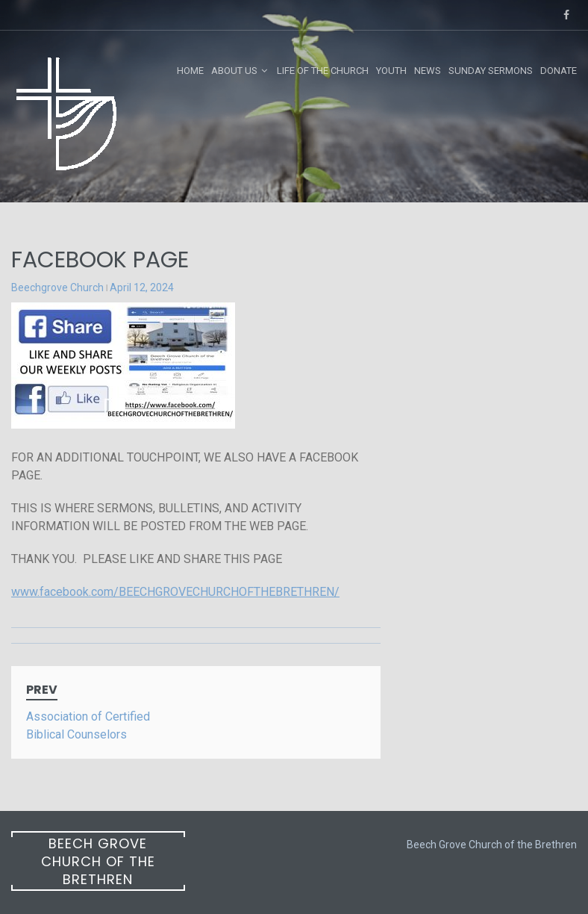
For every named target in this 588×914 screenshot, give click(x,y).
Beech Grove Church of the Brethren (98, 861)
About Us (234, 71)
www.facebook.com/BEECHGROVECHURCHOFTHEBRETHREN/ (175, 592)
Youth (391, 71)
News (428, 71)
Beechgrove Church (57, 287)
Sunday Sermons (491, 71)
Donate (559, 71)
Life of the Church (323, 71)
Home (190, 71)
